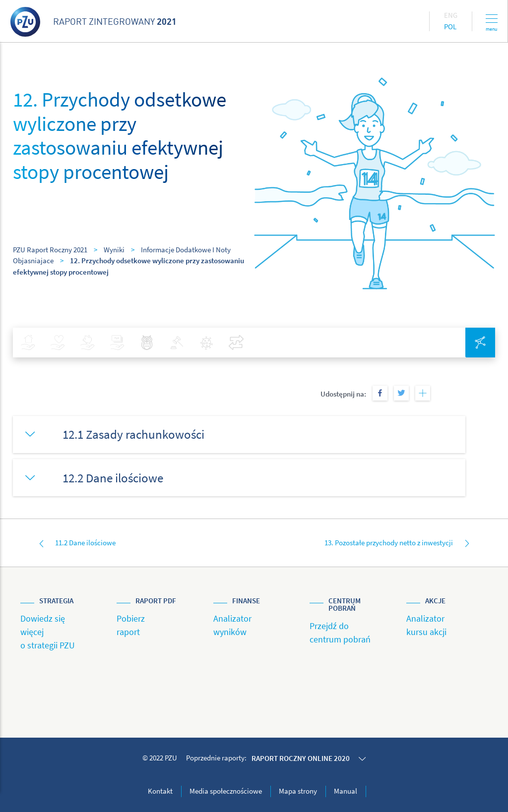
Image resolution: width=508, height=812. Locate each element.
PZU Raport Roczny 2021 (50, 250)
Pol (450, 27)
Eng (451, 15)
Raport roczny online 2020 (301, 758)
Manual (346, 791)
